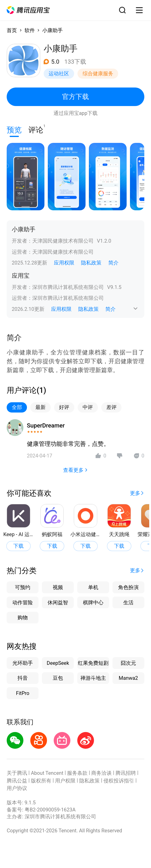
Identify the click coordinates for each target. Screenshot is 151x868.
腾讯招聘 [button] (126, 773)
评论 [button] (36, 129)
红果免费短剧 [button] (93, 663)
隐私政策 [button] (91, 263)
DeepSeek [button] (58, 663)
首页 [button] (12, 30)
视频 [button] (58, 587)
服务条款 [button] (77, 773)
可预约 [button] (23, 587)
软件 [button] (30, 30)
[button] (28, 10)
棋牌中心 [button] (93, 603)
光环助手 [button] (23, 663)
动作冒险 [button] (23, 603)
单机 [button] (93, 587)
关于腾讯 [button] (17, 773)
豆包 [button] (58, 678)
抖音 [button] (23, 678)
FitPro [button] (23, 693)
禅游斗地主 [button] (93, 678)
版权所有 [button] (41, 781)
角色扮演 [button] (128, 587)
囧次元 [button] (128, 663)
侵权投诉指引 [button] (119, 781)
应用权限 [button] (64, 263)
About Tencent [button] (47, 773)
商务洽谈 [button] (101, 773)
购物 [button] (23, 617)
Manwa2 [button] (128, 678)
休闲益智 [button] (58, 603)
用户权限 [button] (65, 781)
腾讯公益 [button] (17, 781)
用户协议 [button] (17, 788)
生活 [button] (128, 603)
